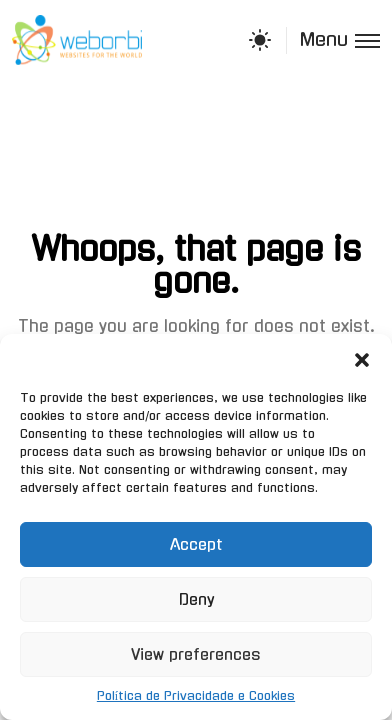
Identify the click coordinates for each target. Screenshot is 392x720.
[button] (362, 359)
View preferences (196, 654)
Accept (196, 544)
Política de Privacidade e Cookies (196, 696)
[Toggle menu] (333, 40)
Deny (196, 599)
